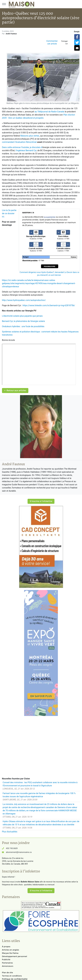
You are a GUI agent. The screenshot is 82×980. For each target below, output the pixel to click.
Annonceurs (8, 966)
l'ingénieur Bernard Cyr (26, 150)
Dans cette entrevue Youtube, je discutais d (22, 147)
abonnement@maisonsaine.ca (19, 852)
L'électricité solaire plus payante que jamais (22, 316)
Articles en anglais (10, 950)
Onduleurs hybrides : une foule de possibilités (23, 326)
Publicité (6, 960)
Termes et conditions (12, 976)
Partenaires (7, 963)
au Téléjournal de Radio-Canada (49, 112)
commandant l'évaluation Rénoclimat (19, 142)
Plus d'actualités (10, 832)
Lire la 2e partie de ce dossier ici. (9, 213)
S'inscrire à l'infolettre (41, 501)
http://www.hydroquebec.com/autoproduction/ (24, 300)
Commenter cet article (52, 42)
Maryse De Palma (10, 953)
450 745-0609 (12, 848)
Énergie (77, 32)
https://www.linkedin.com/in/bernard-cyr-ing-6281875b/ (49, 305)
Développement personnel (15, 956)
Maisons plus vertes (30, 136)
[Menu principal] (4, 4)
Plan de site (7, 973)
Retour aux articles (15, 390)
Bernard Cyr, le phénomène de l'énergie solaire (23, 321)
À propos (6, 947)
